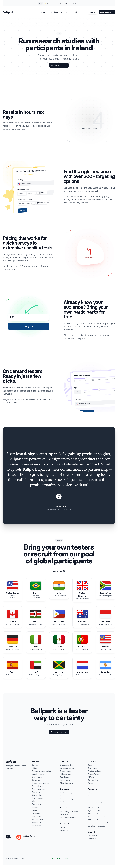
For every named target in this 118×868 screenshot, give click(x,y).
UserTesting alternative (69, 812)
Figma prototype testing (41, 771)
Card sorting (37, 795)
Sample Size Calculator (97, 826)
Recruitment (37, 804)
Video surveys (66, 774)
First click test (38, 786)
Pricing (35, 810)
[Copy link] (29, 326)
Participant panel (95, 805)
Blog (90, 793)
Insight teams (65, 780)
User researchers (67, 796)
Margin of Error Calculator (98, 817)
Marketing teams (66, 783)
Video (34, 768)
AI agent (35, 801)
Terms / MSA (93, 780)
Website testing (38, 774)
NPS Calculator (94, 820)
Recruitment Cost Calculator (99, 823)
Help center (92, 836)
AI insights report (39, 822)
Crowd (91, 796)
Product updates (95, 771)
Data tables (37, 792)
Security (91, 765)
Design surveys (66, 771)
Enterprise (36, 807)
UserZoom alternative (68, 818)
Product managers (67, 793)
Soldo (62, 827)
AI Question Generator (97, 814)
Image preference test (41, 783)
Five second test (39, 789)
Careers (91, 783)
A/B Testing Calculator (97, 811)
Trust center (93, 768)
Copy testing (37, 777)
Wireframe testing (67, 768)
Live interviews (38, 798)
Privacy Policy (93, 774)
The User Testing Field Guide (99, 808)
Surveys (35, 765)
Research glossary (95, 802)
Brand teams (65, 777)
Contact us (92, 839)
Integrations (37, 816)
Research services (95, 799)
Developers (37, 825)
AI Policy (91, 777)
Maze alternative (67, 815)
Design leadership (67, 799)
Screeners (36, 780)
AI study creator (38, 819)
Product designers (67, 802)
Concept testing (66, 765)
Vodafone (64, 830)
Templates (36, 813)
